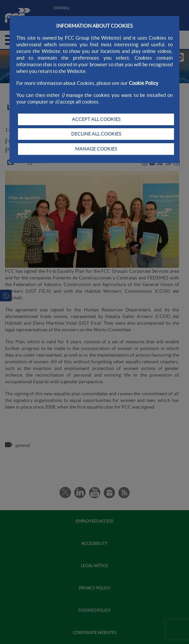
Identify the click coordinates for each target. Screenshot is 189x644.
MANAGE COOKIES (96, 149)
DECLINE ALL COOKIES (96, 134)
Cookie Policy (144, 83)
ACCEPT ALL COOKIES (96, 119)
